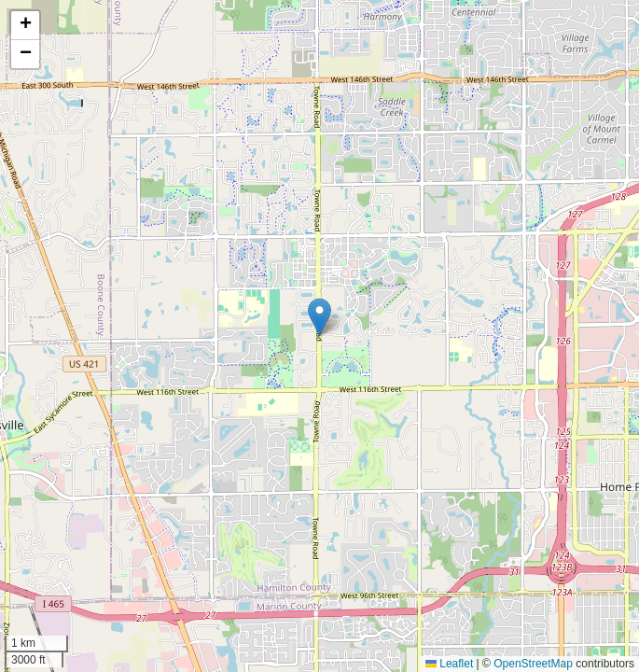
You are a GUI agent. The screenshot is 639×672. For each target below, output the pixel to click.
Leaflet (449, 664)
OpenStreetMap (533, 664)
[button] (319, 317)
